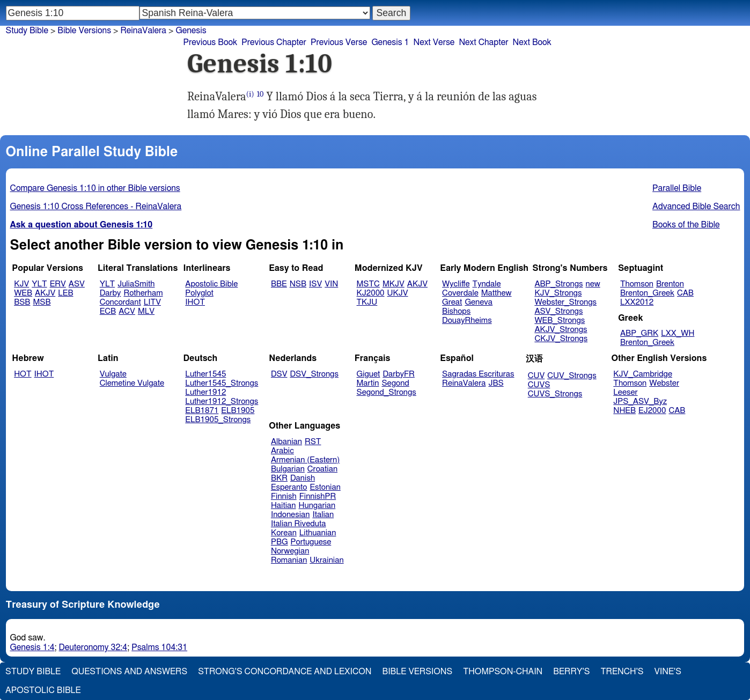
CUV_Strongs (572, 376)
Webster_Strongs (565, 302)
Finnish (284, 496)
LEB (65, 293)
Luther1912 (205, 392)
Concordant (120, 302)
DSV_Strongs (314, 374)
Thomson (637, 284)
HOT (23, 374)
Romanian (289, 560)
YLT (39, 284)
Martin (368, 383)
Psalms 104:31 (159, 647)
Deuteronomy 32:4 (93, 647)
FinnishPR (318, 496)
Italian (323, 515)
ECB (108, 311)
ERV (58, 284)
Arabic (282, 451)
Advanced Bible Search (696, 207)
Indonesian (291, 515)
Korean (284, 533)
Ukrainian (326, 560)
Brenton (670, 284)
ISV (315, 284)
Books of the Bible (686, 225)
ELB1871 (202, 411)
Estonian (325, 487)
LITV (152, 302)
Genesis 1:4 (32, 647)
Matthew (497, 293)
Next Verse (434, 42)
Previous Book (210, 42)
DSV (279, 374)
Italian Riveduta (298, 524)
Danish (303, 478)
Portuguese (311, 542)
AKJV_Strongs (561, 330)
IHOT (195, 302)
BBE (279, 284)
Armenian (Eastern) (305, 460)
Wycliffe (456, 284)
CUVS (539, 385)
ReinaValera (143, 31)
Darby (111, 293)
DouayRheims (467, 320)
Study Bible (27, 31)
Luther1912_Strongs (222, 401)
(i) (250, 94)
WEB (23, 293)
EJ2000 (652, 411)
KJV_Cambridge (643, 374)
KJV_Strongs (558, 293)
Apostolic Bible (43, 690)
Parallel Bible (677, 188)
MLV (146, 311)
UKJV (398, 293)
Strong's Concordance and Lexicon (285, 672)
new (593, 284)
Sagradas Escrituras (478, 374)
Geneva (479, 302)
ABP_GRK (639, 333)
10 (260, 94)
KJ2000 (371, 293)
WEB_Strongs (560, 320)
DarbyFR (399, 374)
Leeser (625, 392)
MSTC (368, 284)
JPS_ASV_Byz (640, 401)
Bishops (456, 311)
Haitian (284, 506)
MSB (42, 302)
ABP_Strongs (558, 284)
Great (452, 302)
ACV (127, 311)
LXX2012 (637, 302)
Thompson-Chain (503, 672)
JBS (496, 383)
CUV (536, 376)
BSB (22, 302)
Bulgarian (288, 469)
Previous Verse (339, 42)
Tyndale (487, 284)
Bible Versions (84, 31)
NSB (298, 284)
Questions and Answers (129, 672)
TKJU (367, 302)
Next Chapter (483, 42)
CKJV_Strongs (561, 339)
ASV (77, 284)
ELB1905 (238, 411)
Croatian (322, 469)
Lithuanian (318, 533)
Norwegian (290, 551)
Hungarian (317, 506)
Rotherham (143, 293)
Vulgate (113, 374)
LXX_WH (678, 333)
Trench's (622, 672)
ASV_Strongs (558, 311)
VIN (331, 284)
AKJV (45, 293)
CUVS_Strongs (555, 394)
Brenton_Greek (647, 293)
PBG (280, 542)
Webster (664, 383)
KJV (21, 284)
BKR (279, 478)
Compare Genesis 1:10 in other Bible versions (95, 188)
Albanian (286, 442)
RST (313, 442)
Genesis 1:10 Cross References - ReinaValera (96, 207)
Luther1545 (205, 374)
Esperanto (289, 487)
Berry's (571, 672)
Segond (395, 383)
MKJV (394, 284)
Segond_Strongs (387, 392)
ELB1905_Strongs (218, 420)
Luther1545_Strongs (222, 383)
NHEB (624, 411)
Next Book (532, 42)
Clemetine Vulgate (132, 383)
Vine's (668, 672)
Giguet (369, 374)
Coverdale (460, 293)
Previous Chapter (274, 42)
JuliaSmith (136, 284)
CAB (685, 293)
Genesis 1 (390, 42)
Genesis (191, 31)
